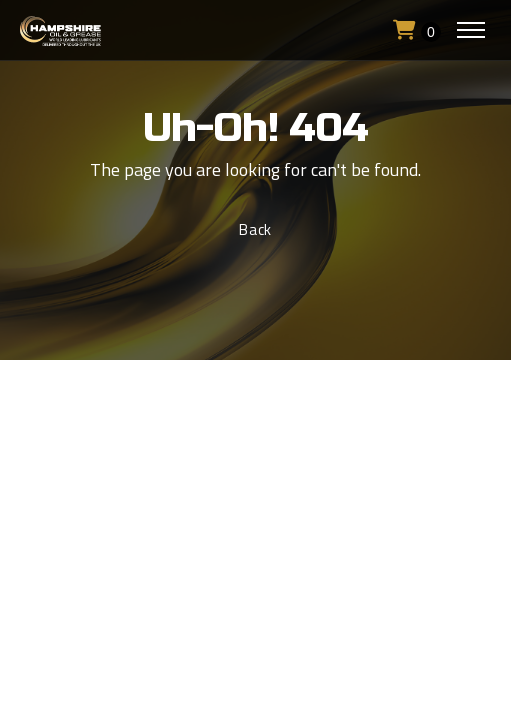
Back (255, 229)
